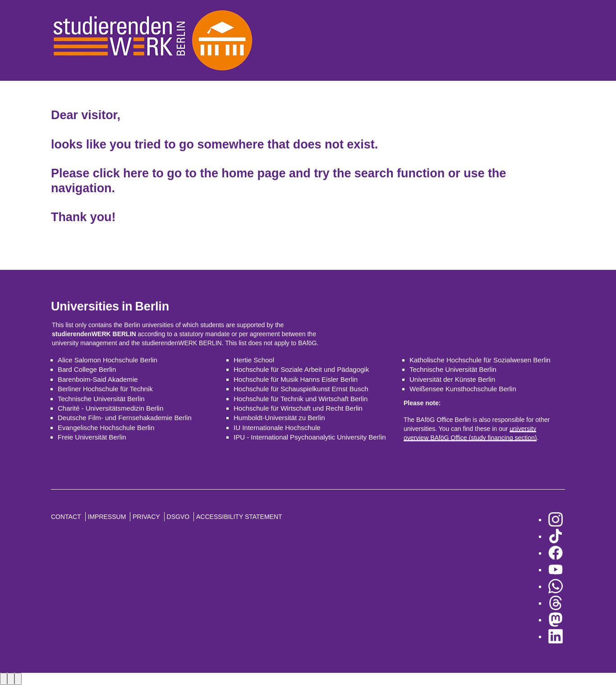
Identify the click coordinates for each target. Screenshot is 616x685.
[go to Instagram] (556, 520)
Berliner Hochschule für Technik (105, 389)
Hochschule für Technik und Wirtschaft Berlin (301, 399)
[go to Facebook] (556, 553)
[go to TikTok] (556, 536)
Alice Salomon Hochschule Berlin (108, 360)
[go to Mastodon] (556, 620)
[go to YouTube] (556, 570)
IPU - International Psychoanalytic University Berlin (310, 437)
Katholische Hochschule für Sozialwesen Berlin (480, 360)
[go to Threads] (556, 603)
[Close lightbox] (18, 679)
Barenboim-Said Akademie (98, 379)
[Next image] (11, 679)
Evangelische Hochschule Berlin (106, 428)
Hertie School (254, 360)
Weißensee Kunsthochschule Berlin (463, 389)
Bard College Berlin (87, 369)
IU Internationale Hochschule (277, 428)
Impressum (107, 517)
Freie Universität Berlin (92, 437)
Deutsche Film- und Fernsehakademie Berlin (125, 418)
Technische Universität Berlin (101, 399)
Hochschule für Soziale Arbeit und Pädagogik (301, 369)
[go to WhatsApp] (556, 586)
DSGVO (178, 517)
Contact (66, 517)
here (136, 173)
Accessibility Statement (239, 517)
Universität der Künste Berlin (452, 379)
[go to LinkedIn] (556, 636)
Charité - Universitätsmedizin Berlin (110, 408)
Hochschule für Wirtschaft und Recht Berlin (298, 408)
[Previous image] (4, 679)
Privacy (146, 517)
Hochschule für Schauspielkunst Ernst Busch (301, 389)
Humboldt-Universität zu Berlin (279, 418)
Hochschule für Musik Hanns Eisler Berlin (296, 379)
